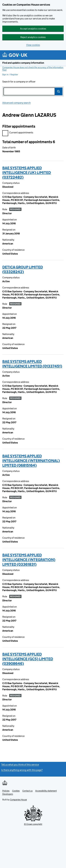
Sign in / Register (10, 75)
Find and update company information (23, 63)
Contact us (27, 791)
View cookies (33, 45)
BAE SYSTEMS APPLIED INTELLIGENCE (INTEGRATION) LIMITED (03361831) (29, 560)
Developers (8, 794)
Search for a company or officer (19, 82)
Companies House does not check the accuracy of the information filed (33, 69)
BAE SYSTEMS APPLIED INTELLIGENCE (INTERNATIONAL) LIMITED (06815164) (31, 461)
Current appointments (18, 133)
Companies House (18, 800)
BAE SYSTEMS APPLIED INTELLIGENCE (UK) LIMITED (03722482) (27, 173)
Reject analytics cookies (33, 37)
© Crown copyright (33, 824)
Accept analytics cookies (33, 29)
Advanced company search (16, 103)
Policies (6, 791)
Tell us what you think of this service (20, 765)
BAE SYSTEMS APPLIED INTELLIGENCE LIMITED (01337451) (32, 364)
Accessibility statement (46, 791)
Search (59, 91)
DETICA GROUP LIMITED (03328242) (23, 269)
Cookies (16, 791)
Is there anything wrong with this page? (22, 770)
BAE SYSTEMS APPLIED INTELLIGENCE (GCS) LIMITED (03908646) (28, 659)
